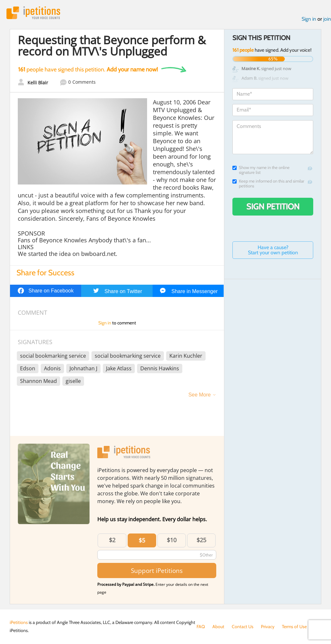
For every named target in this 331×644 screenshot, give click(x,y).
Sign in (309, 19)
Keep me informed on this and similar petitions (268, 184)
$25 (201, 540)
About (218, 627)
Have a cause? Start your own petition (273, 250)
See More (200, 395)
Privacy (268, 627)
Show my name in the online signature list (261, 170)
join (327, 19)
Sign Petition (273, 206)
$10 (172, 540)
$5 (142, 540)
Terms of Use (294, 627)
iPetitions (33, 13)
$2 (112, 540)
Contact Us (243, 627)
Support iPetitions (157, 570)
